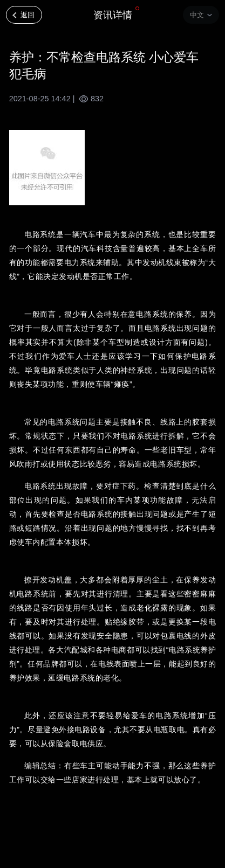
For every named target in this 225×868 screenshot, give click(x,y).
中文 (197, 15)
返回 (28, 15)
